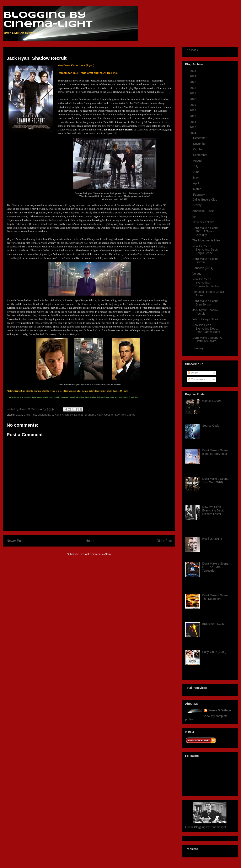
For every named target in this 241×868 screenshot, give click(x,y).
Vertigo (197, 274)
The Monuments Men (206, 240)
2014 (19, 415)
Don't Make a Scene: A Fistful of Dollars (207, 339)
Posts (193, 373)
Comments (196, 379)
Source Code (211, 426)
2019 (193, 105)
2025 (193, 71)
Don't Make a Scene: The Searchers (216, 597)
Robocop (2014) (203, 268)
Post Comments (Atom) (98, 554)
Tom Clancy (128, 415)
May (196, 178)
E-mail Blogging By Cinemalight (205, 827)
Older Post (164, 541)
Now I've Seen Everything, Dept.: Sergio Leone (205, 250)
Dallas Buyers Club (205, 200)
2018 (193, 110)
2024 (193, 76)
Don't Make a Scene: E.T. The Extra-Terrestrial (216, 567)
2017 (193, 116)
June (197, 172)
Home (90, 541)
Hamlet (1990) (212, 401)
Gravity (197, 205)
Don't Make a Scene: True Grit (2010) (216, 480)
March (197, 189)
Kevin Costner (105, 415)
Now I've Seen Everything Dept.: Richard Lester (213, 510)
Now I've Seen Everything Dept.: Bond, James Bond (206, 329)
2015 (193, 127)
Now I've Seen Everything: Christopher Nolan (206, 283)
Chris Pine (30, 415)
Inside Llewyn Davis (205, 319)
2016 (193, 122)
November (200, 144)
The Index (192, 50)
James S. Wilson (220, 710)
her (194, 217)
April (196, 183)
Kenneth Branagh (85, 415)
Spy (117, 415)
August (198, 161)
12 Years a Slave (203, 222)
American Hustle (203, 211)
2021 (193, 93)
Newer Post (15, 541)
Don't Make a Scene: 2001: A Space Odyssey (206, 231)
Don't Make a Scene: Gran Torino (206, 303)
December (200, 138)
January (199, 348)
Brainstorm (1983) (214, 624)
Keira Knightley (64, 415)
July (196, 166)
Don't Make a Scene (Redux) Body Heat (215, 452)
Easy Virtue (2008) (214, 652)
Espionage (44, 415)
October (199, 149)
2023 (193, 82)
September (200, 155)
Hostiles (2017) (212, 539)
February (199, 195)
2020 (193, 99)
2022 (193, 88)
